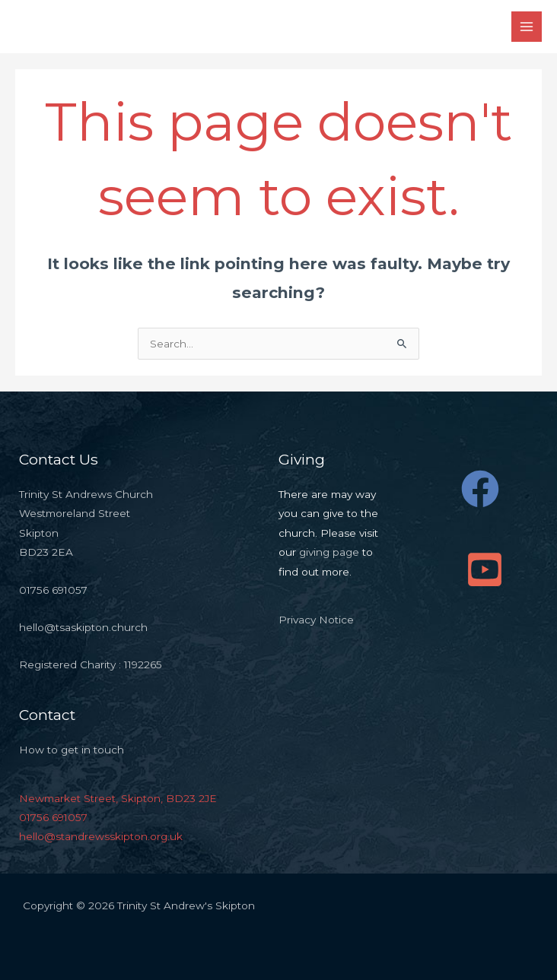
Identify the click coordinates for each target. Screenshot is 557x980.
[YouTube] (485, 569)
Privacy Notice (316, 620)
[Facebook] (480, 489)
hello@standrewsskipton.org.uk (101, 836)
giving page (329, 552)
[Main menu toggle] (527, 27)
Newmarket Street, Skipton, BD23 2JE (118, 798)
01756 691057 (53, 817)
